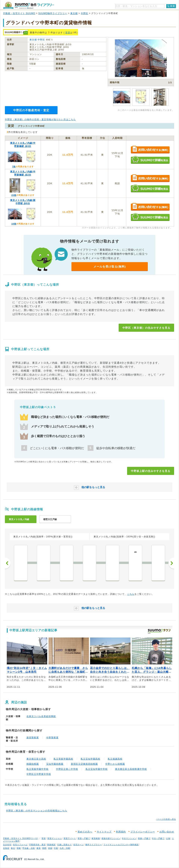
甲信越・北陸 (29, 848)
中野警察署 (52, 738)
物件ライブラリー (94, 845)
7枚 (14, 167)
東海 (39, 848)
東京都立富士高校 (36, 759)
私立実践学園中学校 (38, 769)
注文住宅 (7, 845)
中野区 (85, 13)
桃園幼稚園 (33, 764)
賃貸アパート (70, 838)
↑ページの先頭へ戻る (166, 819)
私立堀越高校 (115, 759)
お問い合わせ (167, 832)
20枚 (14, 195)
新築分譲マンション (111, 838)
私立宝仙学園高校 (90, 759)
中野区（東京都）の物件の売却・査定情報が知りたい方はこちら (40, 119)
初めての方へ (85, 832)
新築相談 (51, 845)
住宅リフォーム (20, 845)
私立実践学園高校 (63, 759)
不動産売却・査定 (37, 845)
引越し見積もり (64, 845)
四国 (50, 848)
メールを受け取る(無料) (110, 267)
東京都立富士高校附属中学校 (131, 769)
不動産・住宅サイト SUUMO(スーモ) (21, 838)
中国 (56, 848)
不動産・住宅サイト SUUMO (19, 13)
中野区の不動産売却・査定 (31, 110)
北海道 (6, 848)
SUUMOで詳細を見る (150, 160)
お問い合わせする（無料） (150, 150)
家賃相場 (96, 838)
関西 (44, 848)
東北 (13, 848)
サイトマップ (104, 832)
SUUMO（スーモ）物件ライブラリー (29, 5)
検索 (173, 6)
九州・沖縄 (65, 848)
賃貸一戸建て (84, 838)
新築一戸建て (144, 838)
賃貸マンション (55, 838)
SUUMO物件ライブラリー (53, 13)
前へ (8, 563)
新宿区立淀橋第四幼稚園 (84, 764)
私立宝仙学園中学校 (97, 769)
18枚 (14, 224)
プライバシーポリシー (143, 832)
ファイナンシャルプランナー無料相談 (121, 845)
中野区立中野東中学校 (39, 774)
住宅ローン (79, 845)
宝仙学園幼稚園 (55, 764)
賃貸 (68, 33)
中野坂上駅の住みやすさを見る (151, 471)
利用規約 (121, 832)
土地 (168, 838)
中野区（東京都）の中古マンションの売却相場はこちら (37, 811)
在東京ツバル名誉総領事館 (41, 716)
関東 (19, 848)
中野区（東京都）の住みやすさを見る (146, 328)
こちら (131, 594)
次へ (171, 563)
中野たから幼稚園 (115, 764)
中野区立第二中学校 (67, 769)
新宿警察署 (33, 738)
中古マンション (129, 838)
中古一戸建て (158, 838)
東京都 (74, 13)
